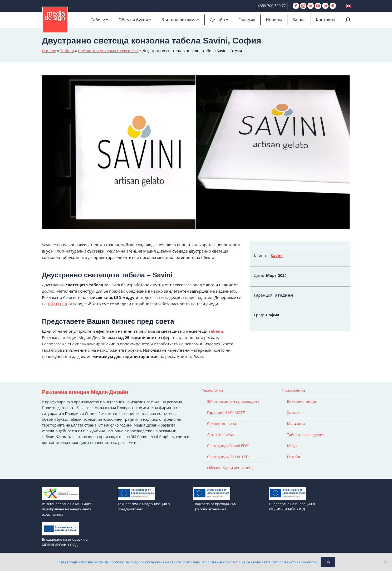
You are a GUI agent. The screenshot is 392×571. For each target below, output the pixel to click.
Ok (328, 562)
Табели (67, 51)
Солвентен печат (222, 424)
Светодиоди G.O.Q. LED (228, 457)
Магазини (296, 424)
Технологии (212, 390)
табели (216, 331)
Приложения (293, 390)
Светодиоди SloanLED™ (228, 446)
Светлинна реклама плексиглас (108, 51)
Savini (277, 255)
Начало (49, 51)
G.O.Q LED (58, 304)
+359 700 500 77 (272, 6)
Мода (292, 446)
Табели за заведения (306, 435)
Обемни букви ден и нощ (230, 468)
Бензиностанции (302, 401)
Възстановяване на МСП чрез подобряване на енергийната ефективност (67, 509)
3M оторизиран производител (234, 401)
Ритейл (294, 457)
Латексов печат (221, 435)
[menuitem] (99, 20)
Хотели (293, 412)
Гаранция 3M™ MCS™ (226, 412)
